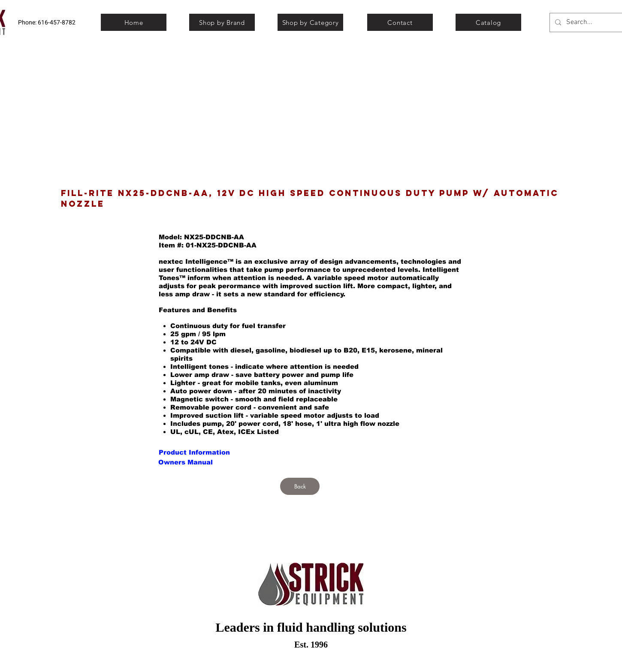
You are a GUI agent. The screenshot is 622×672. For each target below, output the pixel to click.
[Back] (300, 486)
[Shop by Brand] (222, 22)
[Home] (134, 22)
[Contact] (400, 22)
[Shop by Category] (310, 22)
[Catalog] (488, 22)
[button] (185, 462)
